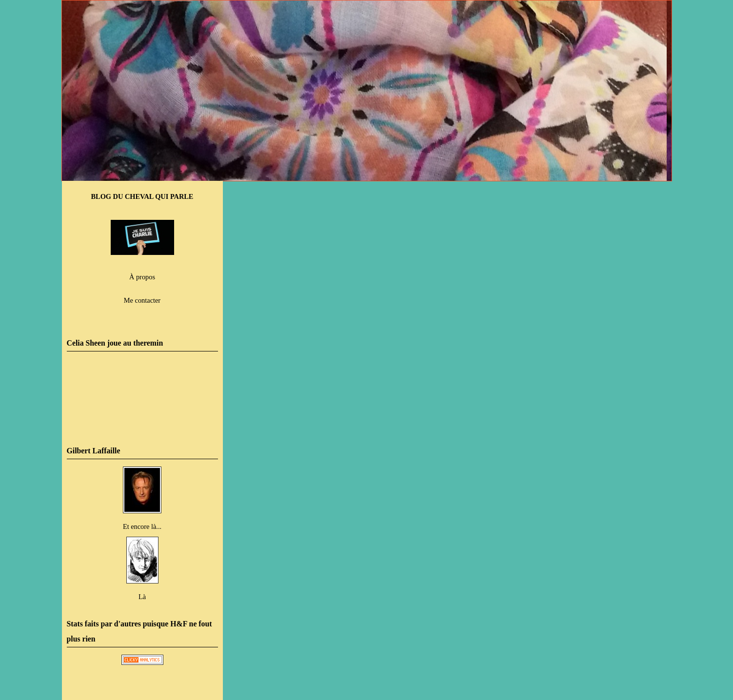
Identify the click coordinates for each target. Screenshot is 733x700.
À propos (142, 277)
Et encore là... (142, 526)
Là (142, 597)
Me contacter (142, 300)
